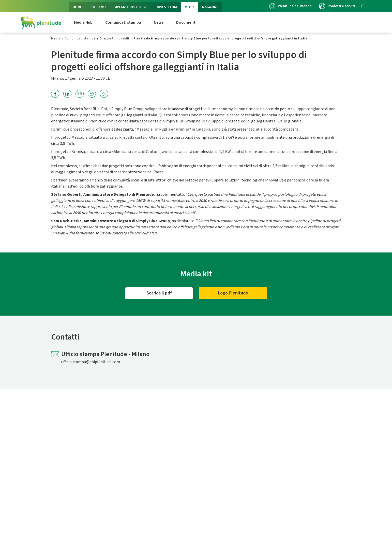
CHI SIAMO (98, 7)
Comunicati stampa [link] (123, 22)
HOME (77, 7)
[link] (56, 39)
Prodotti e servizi (337, 6)
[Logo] (233, 293)
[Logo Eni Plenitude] (41, 22)
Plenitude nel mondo (290, 6)
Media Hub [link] (83, 22)
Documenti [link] (186, 22)
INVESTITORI (167, 7)
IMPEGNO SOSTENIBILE (131, 7)
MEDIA (190, 7)
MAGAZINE (210, 7)
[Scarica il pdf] (159, 293)
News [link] (159, 22)
